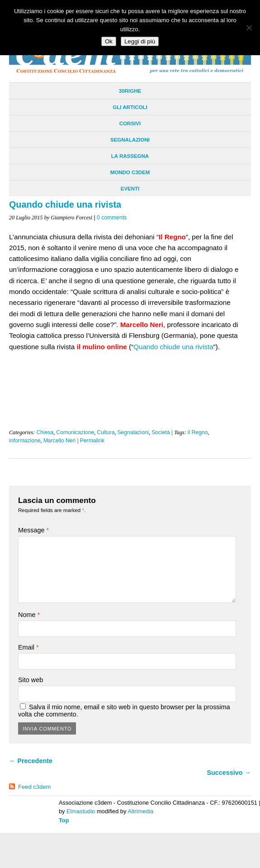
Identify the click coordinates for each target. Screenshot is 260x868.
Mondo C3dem (130, 172)
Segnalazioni (130, 140)
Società (161, 432)
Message (33, 530)
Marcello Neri (60, 441)
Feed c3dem (34, 787)
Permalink (92, 441)
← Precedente (31, 761)
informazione (25, 441)
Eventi (130, 189)
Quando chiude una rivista (173, 347)
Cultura (106, 432)
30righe (130, 91)
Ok (109, 41)
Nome (29, 615)
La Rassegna (130, 156)
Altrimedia (140, 811)
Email (28, 647)
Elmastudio (81, 811)
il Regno (198, 432)
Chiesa (45, 432)
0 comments (112, 218)
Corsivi (130, 123)
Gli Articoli (130, 107)
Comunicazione (75, 432)
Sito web (31, 680)
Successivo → (229, 773)
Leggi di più (140, 41)
